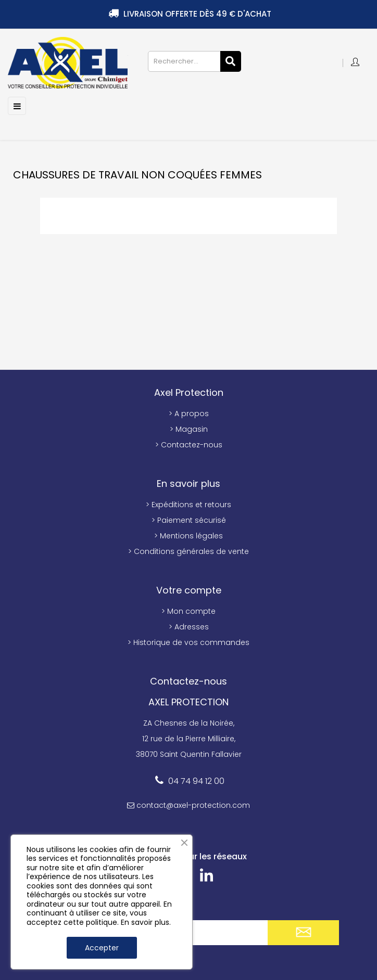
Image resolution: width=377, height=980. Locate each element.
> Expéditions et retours (188, 505)
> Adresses (189, 627)
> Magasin (189, 429)
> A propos (189, 414)
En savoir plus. (146, 922)
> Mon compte (188, 611)
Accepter (102, 948)
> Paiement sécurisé (189, 520)
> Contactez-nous (189, 445)
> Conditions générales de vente (188, 551)
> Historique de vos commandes (188, 642)
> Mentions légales (188, 536)
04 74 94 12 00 (196, 781)
